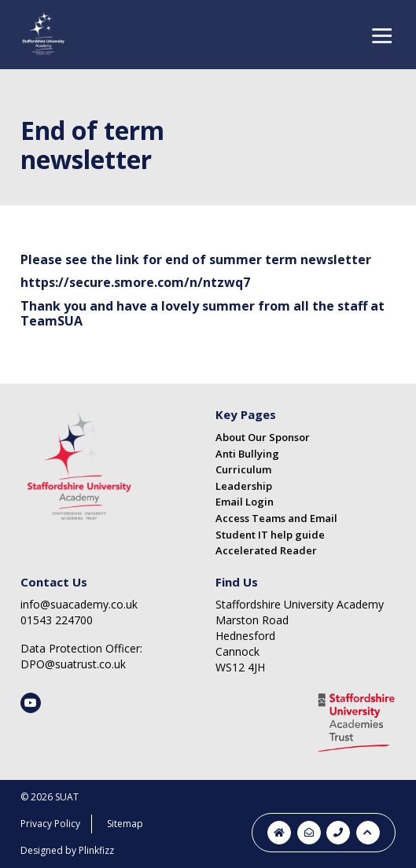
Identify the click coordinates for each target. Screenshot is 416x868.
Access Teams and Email (276, 518)
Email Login (245, 502)
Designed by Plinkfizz (67, 850)
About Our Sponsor (263, 437)
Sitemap (125, 824)
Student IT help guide (270, 535)
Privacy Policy (50, 824)
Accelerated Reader (266, 550)
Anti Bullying (247, 454)
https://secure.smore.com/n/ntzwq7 (135, 282)
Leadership (244, 486)
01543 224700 (57, 620)
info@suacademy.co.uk (79, 604)
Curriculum (243, 469)
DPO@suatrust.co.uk (73, 664)
